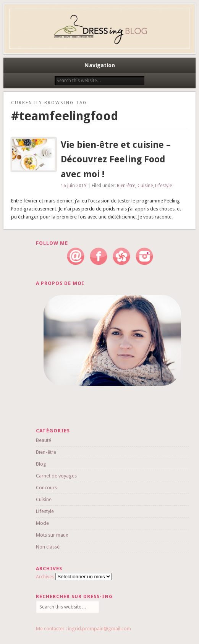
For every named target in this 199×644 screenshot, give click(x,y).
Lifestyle (163, 186)
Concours (46, 488)
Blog (41, 464)
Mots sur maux (52, 535)
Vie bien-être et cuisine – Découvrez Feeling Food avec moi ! (116, 160)
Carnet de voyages (56, 476)
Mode (42, 523)
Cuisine (145, 186)
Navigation (100, 65)
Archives (45, 577)
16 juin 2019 (74, 186)
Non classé (48, 547)
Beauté (44, 440)
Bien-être (126, 186)
